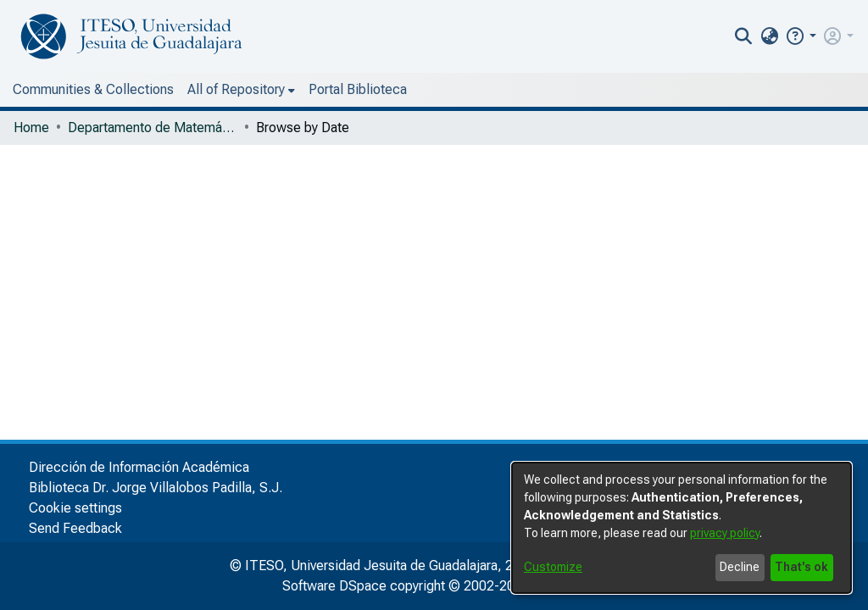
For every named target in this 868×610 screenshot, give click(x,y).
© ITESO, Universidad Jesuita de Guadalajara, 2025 (383, 566)
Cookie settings (75, 508)
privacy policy (725, 533)
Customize (553, 567)
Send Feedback (75, 528)
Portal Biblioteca (250, 89)
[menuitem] (804, 36)
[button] (835, 36)
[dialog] (682, 528)
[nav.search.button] (779, 36)
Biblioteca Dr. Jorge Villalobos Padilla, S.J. (156, 488)
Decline (740, 567)
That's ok (801, 567)
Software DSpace (334, 586)
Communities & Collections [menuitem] (93, 89)
